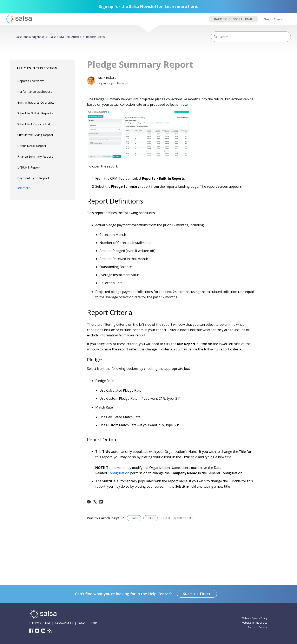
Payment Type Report (33, 178)
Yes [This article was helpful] (134, 518)
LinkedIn (43, 631)
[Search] (251, 37)
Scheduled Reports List (34, 124)
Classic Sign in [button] (273, 19)
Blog (49, 631)
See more (23, 188)
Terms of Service (258, 627)
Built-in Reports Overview (36, 102)
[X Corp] (95, 502)
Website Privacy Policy (254, 618)
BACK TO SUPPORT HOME (234, 19)
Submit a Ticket (197, 594)
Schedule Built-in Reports (35, 113)
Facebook (31, 631)
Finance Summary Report (35, 156)
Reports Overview (31, 81)
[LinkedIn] (101, 502)
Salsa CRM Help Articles (65, 37)
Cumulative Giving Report (35, 135)
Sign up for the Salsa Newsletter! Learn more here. (149, 7)
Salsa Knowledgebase (30, 37)
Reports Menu (95, 37)
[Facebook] (89, 502)
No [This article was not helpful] (151, 518)
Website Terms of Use (254, 623)
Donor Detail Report (32, 146)
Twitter (37, 631)
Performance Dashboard (35, 91)
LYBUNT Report (29, 167)
